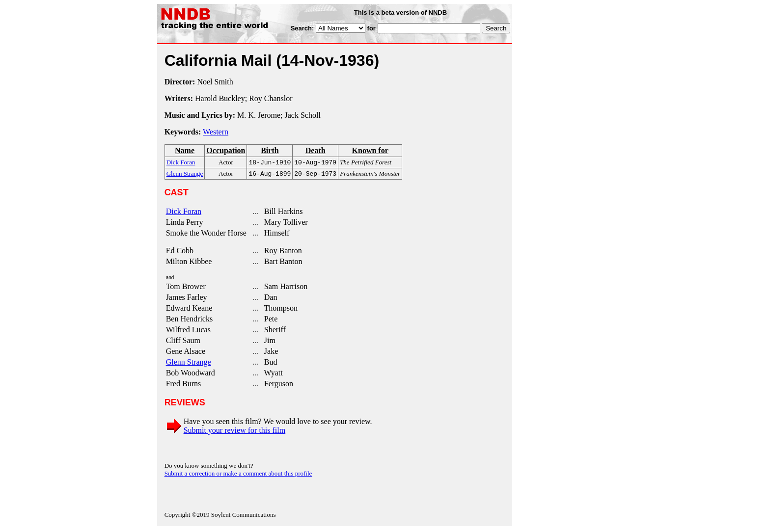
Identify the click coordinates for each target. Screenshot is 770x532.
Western (216, 132)
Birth (270, 150)
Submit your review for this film (235, 432)
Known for (370, 150)
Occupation (226, 150)
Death (316, 150)
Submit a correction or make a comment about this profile (238, 475)
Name (185, 150)
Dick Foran (184, 213)
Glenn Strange (189, 364)
